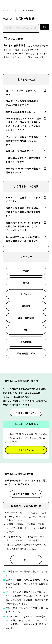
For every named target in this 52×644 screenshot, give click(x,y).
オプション (26, 294)
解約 (26, 330)
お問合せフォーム (26, 450)
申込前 (26, 271)
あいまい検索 (13, 39)
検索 (45, 27)
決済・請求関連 (26, 318)
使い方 (26, 282)
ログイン (26, 560)
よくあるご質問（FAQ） (26, 412)
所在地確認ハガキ (26, 353)
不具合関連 (26, 342)
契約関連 (26, 306)
